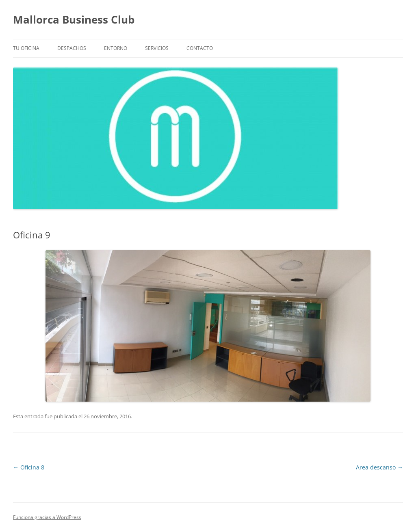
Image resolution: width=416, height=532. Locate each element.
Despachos (72, 48)
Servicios (157, 48)
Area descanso (379, 467)
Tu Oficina (26, 48)
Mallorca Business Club (74, 19)
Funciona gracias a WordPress (47, 517)
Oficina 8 (29, 467)
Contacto (200, 48)
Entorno (116, 48)
